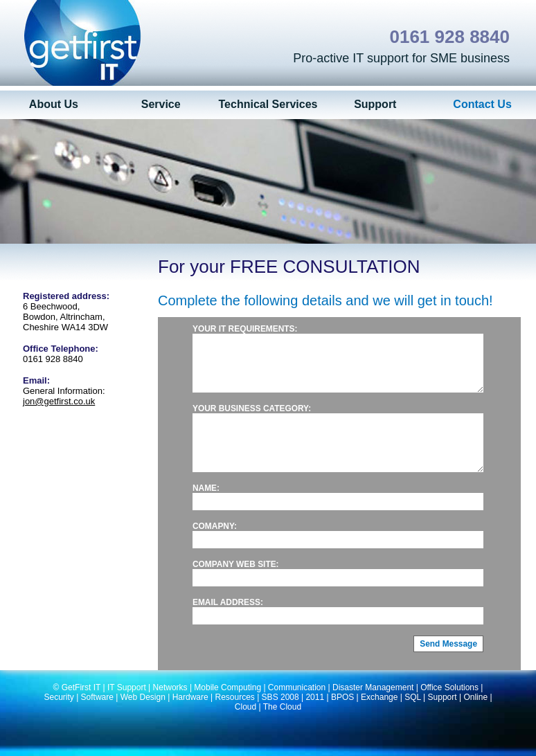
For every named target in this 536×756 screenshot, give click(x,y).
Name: (206, 509)
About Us (54, 104)
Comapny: (215, 547)
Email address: (228, 623)
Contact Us (482, 104)
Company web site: (236, 585)
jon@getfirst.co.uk (59, 401)
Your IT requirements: (245, 329)
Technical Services (268, 104)
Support (375, 104)
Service (161, 104)
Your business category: (252, 419)
